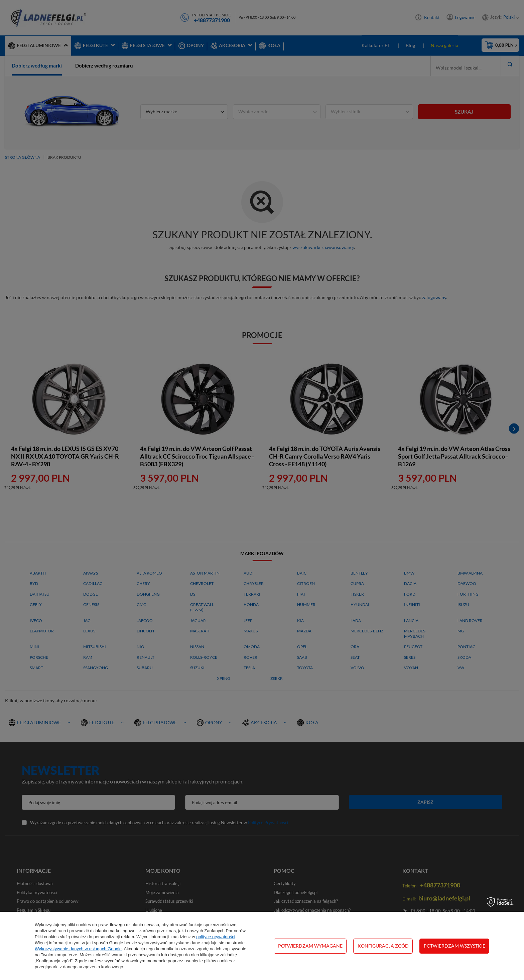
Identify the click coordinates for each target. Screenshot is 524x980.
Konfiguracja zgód (383, 946)
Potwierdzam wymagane (310, 946)
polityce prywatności (216, 937)
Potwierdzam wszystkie (454, 946)
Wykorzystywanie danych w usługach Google (78, 949)
